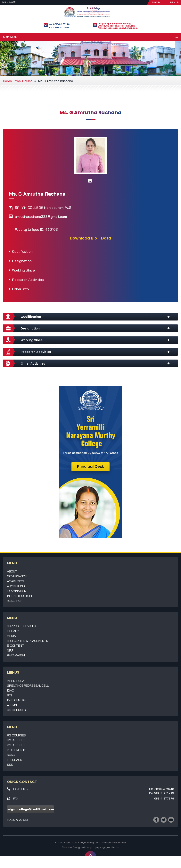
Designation (22, 261)
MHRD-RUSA (16, 681)
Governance (17, 576)
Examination (17, 591)
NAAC (11, 755)
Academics (16, 581)
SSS (10, 765)
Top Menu (9, 2)
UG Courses (16, 710)
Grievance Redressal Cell (28, 685)
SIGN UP (174, 2)
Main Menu (90, 37)
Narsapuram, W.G (58, 208)
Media (11, 636)
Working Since (23, 270)
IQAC (11, 690)
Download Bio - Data (90, 238)
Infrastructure (20, 596)
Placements (17, 750)
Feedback (15, 760)
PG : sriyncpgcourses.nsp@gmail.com (118, 28)
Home (8, 81)
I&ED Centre (16, 700)
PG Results (16, 745)
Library (13, 631)
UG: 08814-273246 (59, 24)
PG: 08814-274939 (59, 28)
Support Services (21, 626)
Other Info (21, 289)
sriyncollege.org (90, 843)
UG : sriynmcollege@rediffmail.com (117, 26)
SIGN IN (156, 2)
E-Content (15, 645)
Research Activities (28, 280)
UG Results (16, 740)
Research (15, 601)
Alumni (12, 705)
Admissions (16, 586)
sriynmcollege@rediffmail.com (31, 809)
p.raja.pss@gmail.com (105, 847)
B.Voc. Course (23, 81)
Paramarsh (16, 655)
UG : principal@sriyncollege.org (114, 24)
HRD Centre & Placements (28, 641)
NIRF (10, 650)
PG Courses (16, 735)
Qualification (22, 251)
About (12, 571)
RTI (9, 695)
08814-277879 (164, 799)
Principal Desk (91, 466)
